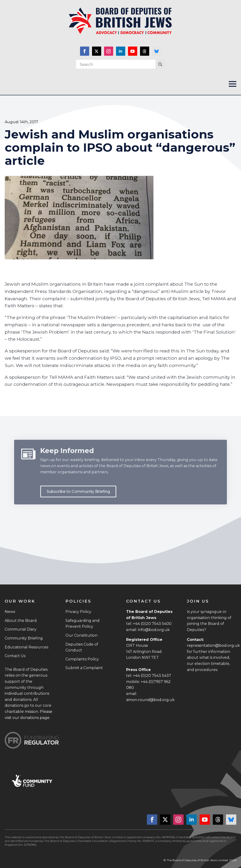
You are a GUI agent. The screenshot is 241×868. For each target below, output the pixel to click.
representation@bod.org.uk (213, 645)
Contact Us (15, 656)
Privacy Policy (78, 612)
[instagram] (109, 51)
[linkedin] (121, 51)
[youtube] (133, 51)
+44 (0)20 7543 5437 (152, 676)
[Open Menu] (233, 84)
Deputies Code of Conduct (82, 647)
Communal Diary (21, 629)
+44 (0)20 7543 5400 (152, 624)
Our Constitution (81, 635)
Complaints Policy (82, 659)
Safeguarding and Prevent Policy (82, 624)
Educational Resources (26, 647)
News (10, 612)
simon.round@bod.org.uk (150, 700)
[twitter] (97, 51)
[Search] (160, 64)
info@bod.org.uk (154, 630)
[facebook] (85, 51)
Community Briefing (24, 638)
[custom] (145, 51)
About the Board (21, 621)
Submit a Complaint (84, 668)
